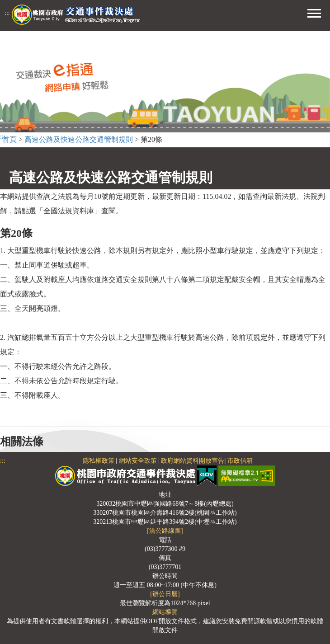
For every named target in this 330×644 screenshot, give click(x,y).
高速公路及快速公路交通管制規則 (79, 139)
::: (7, 13)
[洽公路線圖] (165, 531)
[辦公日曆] (165, 594)
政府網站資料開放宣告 (193, 461)
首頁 (9, 139)
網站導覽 (165, 612)
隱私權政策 (99, 461)
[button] (314, 12)
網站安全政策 (138, 461)
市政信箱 (240, 461)
